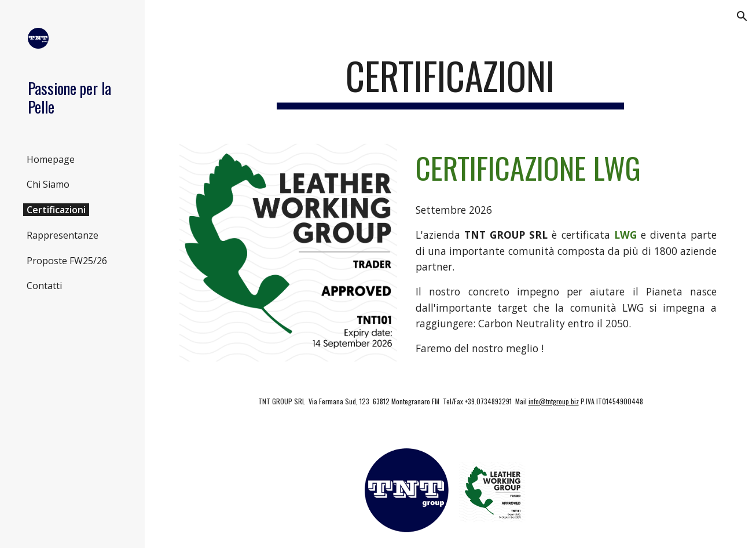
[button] (742, 16)
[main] (450, 81)
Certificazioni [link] (56, 210)
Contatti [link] (44, 286)
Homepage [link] (51, 159)
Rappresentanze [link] (63, 235)
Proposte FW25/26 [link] (67, 261)
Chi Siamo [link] (48, 184)
